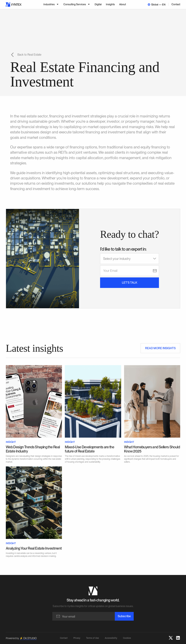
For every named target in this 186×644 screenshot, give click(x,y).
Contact (176, 4)
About (123, 4)
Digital (98, 4)
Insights (110, 4)
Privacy (77, 638)
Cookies (127, 638)
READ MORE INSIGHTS (160, 348)
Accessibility (111, 638)
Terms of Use (93, 638)
